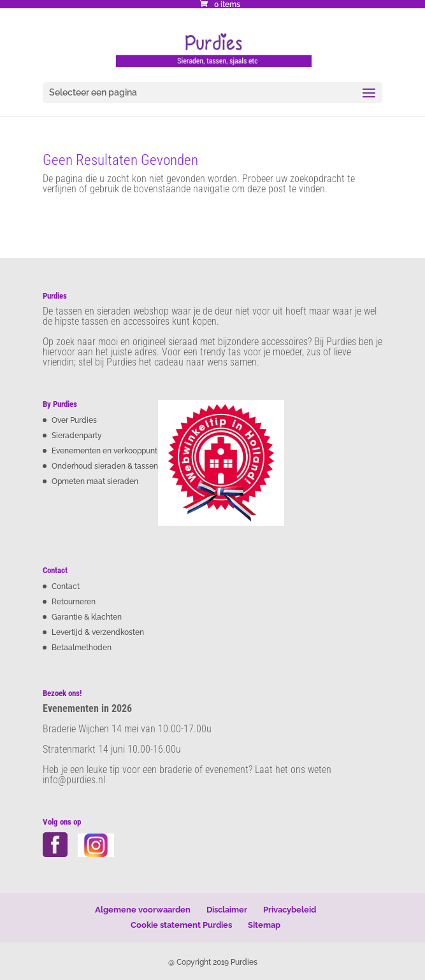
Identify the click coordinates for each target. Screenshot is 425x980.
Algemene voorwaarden (143, 910)
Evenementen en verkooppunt (104, 451)
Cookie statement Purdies (181, 925)
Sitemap (264, 925)
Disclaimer (227, 910)
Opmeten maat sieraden (95, 481)
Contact (66, 586)
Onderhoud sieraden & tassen (105, 466)
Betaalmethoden (82, 648)
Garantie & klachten (87, 617)
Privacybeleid (290, 910)
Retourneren (74, 602)
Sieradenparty (77, 436)
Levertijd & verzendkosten (98, 632)
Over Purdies (74, 420)
